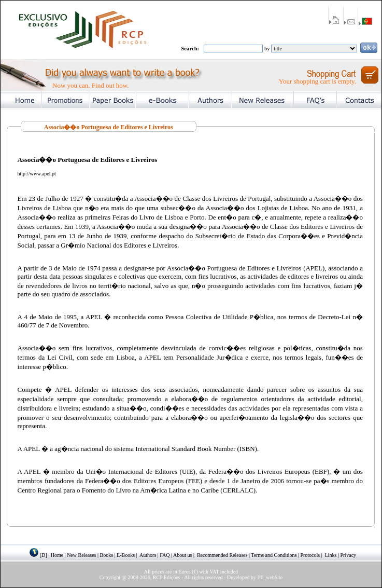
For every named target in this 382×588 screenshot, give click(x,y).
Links (331, 555)
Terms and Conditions (274, 555)
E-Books (126, 555)
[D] (44, 555)
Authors (148, 555)
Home (57, 555)
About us (182, 555)
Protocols (310, 555)
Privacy (349, 555)
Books (107, 555)
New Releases (81, 555)
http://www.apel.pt (37, 174)
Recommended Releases (222, 555)
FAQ (165, 555)
